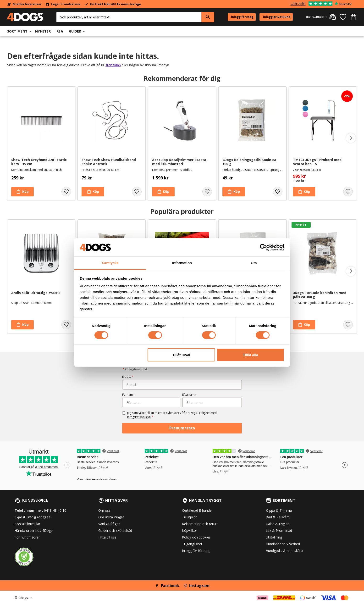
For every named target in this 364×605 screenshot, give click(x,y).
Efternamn (189, 395)
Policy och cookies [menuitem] (196, 537)
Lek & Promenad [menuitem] (279, 530)
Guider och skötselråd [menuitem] (115, 530)
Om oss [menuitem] (104, 510)
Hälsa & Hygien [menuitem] (278, 524)
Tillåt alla (250, 355)
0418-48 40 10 (55, 510)
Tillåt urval (181, 355)
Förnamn (128, 395)
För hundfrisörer (27, 537)
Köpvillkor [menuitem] (190, 530)
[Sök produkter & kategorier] (129, 17)
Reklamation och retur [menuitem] (199, 524)
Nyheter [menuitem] (43, 31)
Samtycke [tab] (110, 263)
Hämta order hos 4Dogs (33, 530)
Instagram (199, 586)
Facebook (170, 586)
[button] (343, 17)
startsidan (113, 65)
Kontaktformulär (27, 524)
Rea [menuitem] (60, 31)
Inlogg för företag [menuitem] (196, 551)
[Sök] (208, 17)
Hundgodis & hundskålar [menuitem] (285, 551)
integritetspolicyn (139, 417)
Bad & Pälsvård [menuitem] (278, 517)
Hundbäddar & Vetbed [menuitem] (283, 544)
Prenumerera (182, 428)
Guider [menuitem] (75, 31)
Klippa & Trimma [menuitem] (279, 510)
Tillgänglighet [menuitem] (192, 544)
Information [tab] (182, 263)
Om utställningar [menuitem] (111, 517)
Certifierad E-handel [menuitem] (197, 510)
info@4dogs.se (39, 517)
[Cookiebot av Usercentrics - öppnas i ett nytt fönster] (263, 247)
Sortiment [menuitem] (17, 31)
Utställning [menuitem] (274, 537)
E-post (128, 377)
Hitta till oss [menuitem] (107, 537)
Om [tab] (254, 263)
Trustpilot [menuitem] (189, 517)
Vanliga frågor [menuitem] (109, 524)
